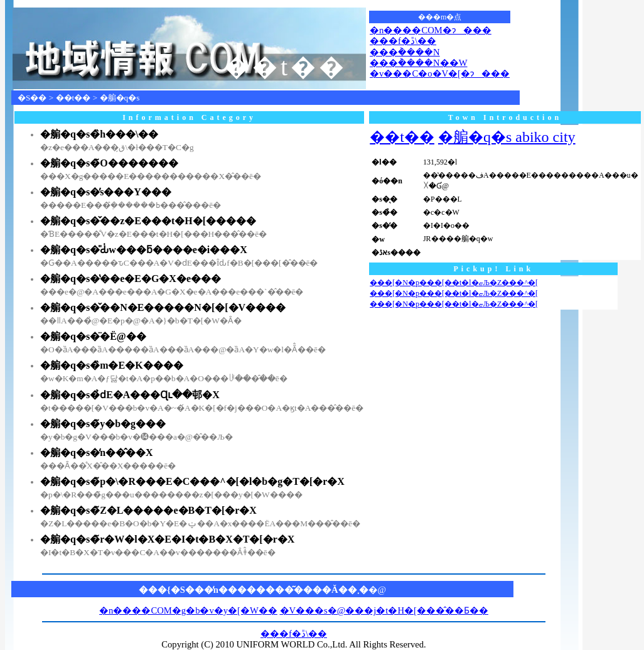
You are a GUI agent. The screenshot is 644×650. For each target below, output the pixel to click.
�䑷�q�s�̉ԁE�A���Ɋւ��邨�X (130, 395)
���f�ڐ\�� (403, 41)
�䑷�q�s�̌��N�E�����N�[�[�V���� (163, 307)
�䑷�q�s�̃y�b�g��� (103, 424)
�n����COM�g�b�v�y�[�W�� (188, 610)
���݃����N (405, 52)
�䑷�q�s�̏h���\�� (99, 134)
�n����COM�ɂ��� (431, 30)
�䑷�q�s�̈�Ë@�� (93, 336)
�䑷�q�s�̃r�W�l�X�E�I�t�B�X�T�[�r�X (167, 539)
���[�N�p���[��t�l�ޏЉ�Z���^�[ (454, 283)
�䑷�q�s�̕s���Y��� (106, 192)
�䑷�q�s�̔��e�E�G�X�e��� (131, 279)
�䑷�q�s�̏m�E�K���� (112, 365)
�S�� (32, 98)
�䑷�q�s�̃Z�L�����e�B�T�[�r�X (148, 510)
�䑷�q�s (120, 98)
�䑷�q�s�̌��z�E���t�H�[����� (148, 221)
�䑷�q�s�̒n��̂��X (97, 452)
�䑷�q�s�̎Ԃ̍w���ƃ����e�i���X (144, 250)
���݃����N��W (418, 63)
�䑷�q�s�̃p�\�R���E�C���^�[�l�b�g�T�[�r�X (192, 481)
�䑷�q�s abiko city (507, 137)
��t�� (73, 98)
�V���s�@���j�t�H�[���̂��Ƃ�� (384, 610)
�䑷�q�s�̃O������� (109, 163)
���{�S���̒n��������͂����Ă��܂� (254, 590)
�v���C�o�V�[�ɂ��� (440, 73)
